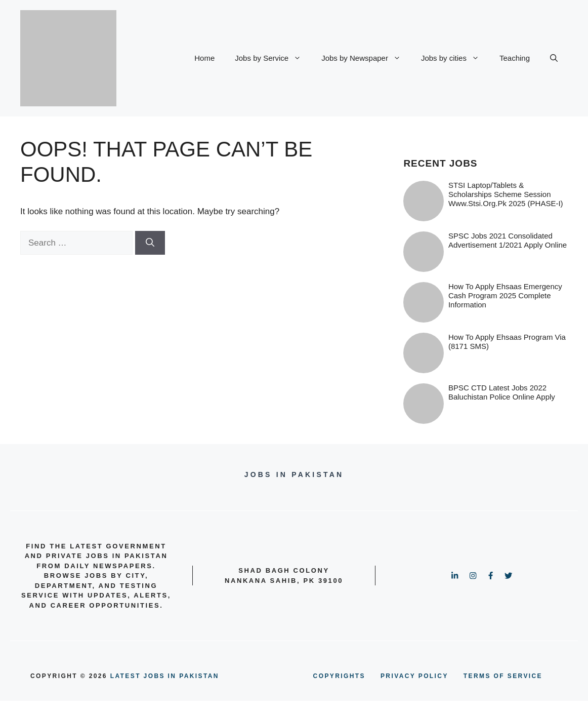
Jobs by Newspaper (366, 58)
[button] (554, 58)
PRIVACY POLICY (414, 676)
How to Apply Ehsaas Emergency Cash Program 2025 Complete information (505, 295)
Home (204, 58)
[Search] (150, 243)
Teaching (515, 58)
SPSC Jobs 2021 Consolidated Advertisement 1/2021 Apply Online (508, 240)
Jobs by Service (273, 58)
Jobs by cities (455, 58)
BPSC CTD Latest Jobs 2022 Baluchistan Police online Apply (502, 392)
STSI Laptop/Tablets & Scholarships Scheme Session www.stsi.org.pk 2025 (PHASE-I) (506, 194)
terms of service (503, 676)
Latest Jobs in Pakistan (165, 676)
